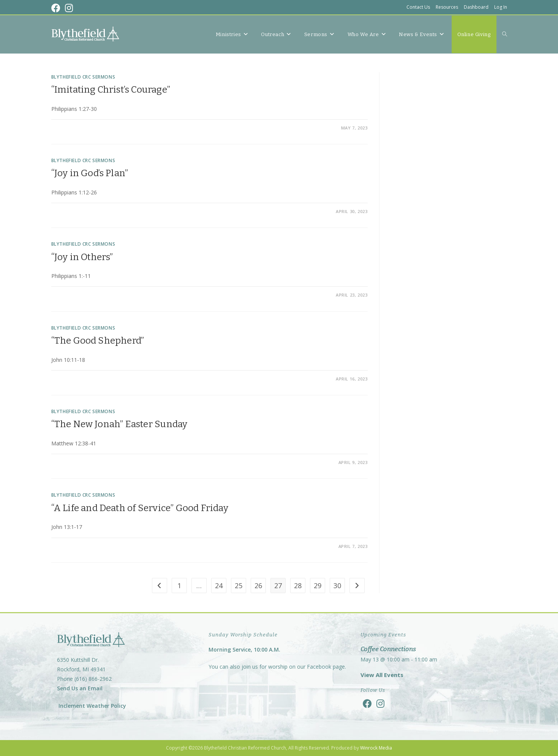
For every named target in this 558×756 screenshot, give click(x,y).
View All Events (382, 675)
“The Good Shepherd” (98, 341)
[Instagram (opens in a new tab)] (69, 8)
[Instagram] (380, 703)
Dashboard (476, 7)
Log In (501, 7)
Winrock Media (376, 748)
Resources (447, 7)
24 (219, 586)
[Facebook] (367, 703)
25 (239, 586)
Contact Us (418, 7)
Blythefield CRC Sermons (83, 77)
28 (298, 586)
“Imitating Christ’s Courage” (111, 90)
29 (318, 586)
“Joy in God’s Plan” (90, 173)
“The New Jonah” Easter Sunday (119, 424)
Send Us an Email (80, 688)
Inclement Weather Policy (92, 706)
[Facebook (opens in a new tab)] (57, 8)
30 (337, 586)
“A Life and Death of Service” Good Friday (140, 508)
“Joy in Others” (82, 257)
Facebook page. (326, 667)
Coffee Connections (388, 649)
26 (258, 586)
